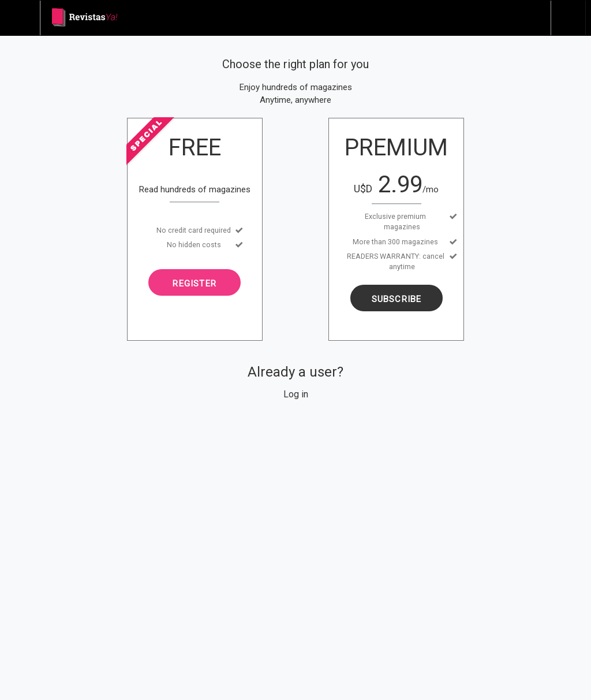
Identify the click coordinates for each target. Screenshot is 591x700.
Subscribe (397, 299)
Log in (296, 394)
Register (194, 284)
